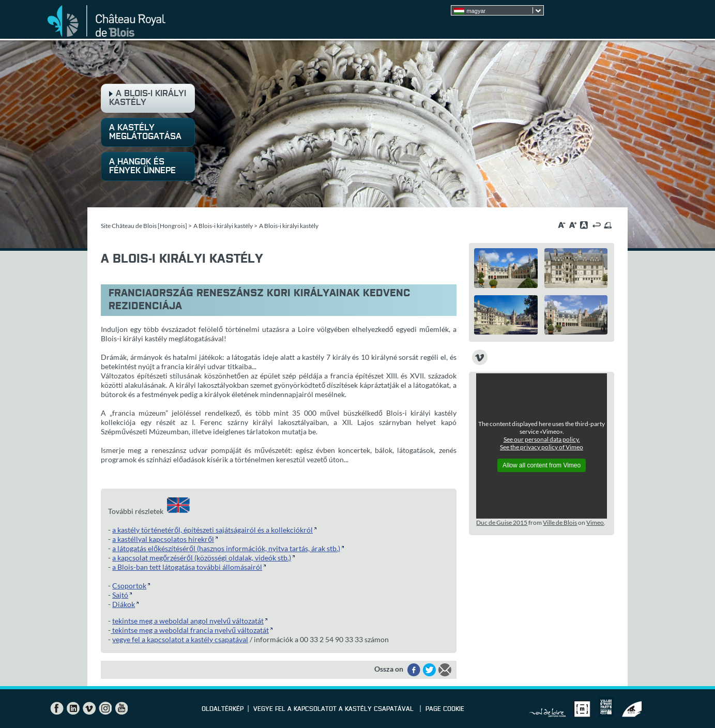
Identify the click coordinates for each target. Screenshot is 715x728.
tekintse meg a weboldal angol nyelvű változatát (188, 621)
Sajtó (120, 595)
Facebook (57, 708)
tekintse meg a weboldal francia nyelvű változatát (190, 630)
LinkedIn (73, 708)
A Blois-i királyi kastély (223, 226)
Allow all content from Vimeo (542, 465)
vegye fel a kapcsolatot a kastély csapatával (180, 639)
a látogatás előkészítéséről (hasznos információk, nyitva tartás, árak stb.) (226, 548)
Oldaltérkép (223, 709)
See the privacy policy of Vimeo (542, 447)
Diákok (124, 604)
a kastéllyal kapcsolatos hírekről (163, 539)
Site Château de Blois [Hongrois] (144, 226)
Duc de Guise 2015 (502, 522)
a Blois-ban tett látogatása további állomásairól (187, 567)
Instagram (105, 708)
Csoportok (129, 586)
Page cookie (445, 709)
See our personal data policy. (542, 439)
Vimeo (595, 522)
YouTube (121, 708)
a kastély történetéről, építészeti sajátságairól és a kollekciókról (212, 530)
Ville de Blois (560, 522)
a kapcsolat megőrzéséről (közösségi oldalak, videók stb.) (202, 558)
